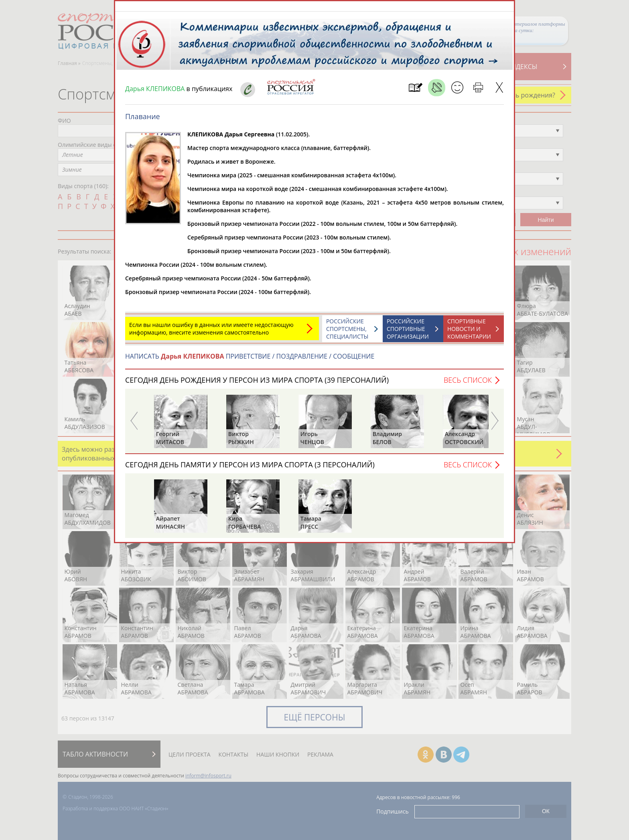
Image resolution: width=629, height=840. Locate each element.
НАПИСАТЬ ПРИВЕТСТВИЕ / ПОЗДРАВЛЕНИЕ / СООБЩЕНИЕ (250, 360)
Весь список (468, 384)
